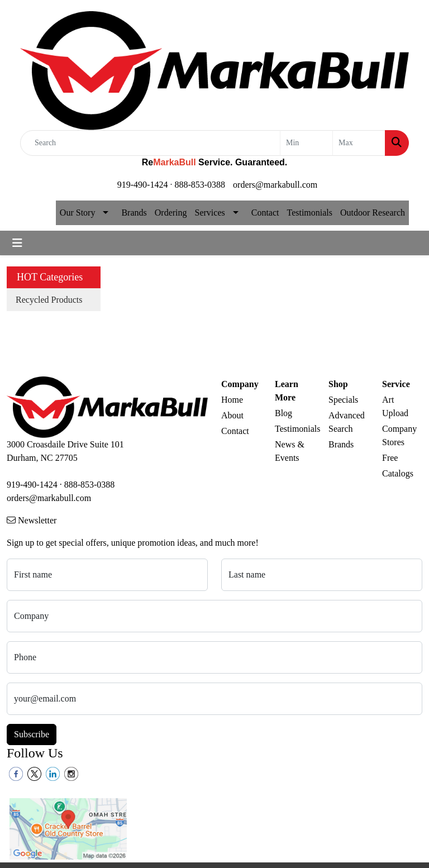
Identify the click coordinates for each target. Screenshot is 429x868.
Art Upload (395, 406)
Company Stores (399, 435)
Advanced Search (347, 422)
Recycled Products (49, 300)
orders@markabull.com (275, 185)
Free (390, 458)
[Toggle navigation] (17, 243)
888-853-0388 (200, 185)
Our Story (78, 213)
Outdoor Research (373, 213)
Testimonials (309, 213)
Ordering (171, 213)
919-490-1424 (143, 185)
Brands (134, 213)
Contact (265, 213)
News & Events (290, 451)
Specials (343, 400)
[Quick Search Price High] (359, 143)
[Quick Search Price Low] (306, 143)
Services (210, 213)
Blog (283, 413)
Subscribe (32, 734)
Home (232, 400)
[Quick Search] (150, 143)
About (232, 415)
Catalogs (398, 473)
